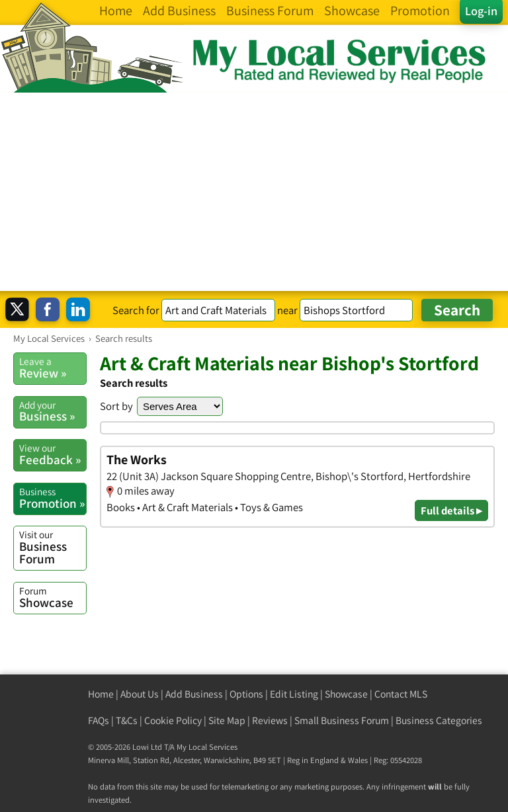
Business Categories (439, 720)
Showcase (53, 597)
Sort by (116, 406)
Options (246, 694)
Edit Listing (294, 694)
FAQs (99, 720)
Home (101, 694)
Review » (53, 368)
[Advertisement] (254, 192)
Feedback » (53, 454)
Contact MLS (401, 694)
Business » (53, 411)
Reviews (270, 720)
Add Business (194, 694)
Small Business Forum (342, 720)
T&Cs (127, 720)
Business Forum (53, 547)
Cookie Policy (173, 720)
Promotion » (53, 498)
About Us (140, 694)
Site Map (227, 720)
